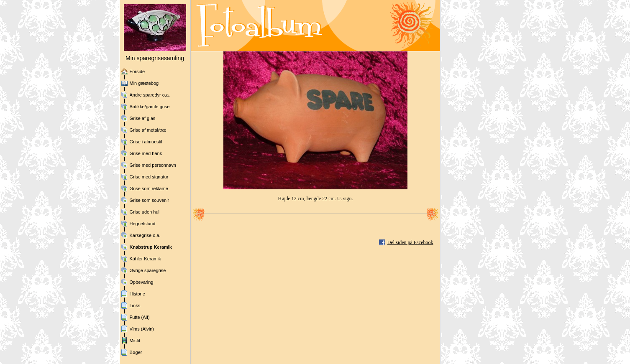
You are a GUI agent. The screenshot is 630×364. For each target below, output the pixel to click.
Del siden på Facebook (410, 242)
